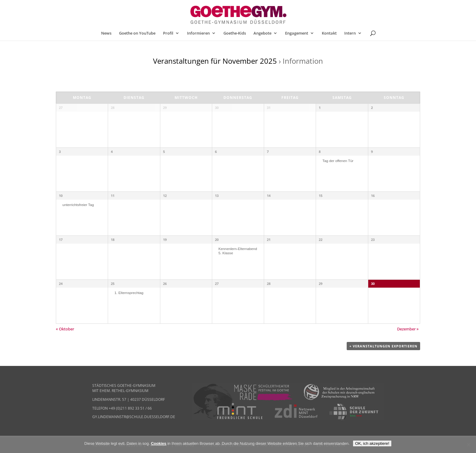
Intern (350, 33)
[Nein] (468, 445)
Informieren (198, 33)
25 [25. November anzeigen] (113, 284)
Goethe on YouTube (137, 33)
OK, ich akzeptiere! (372, 443)
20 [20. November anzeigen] (217, 240)
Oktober (65, 329)
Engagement (297, 33)
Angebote (262, 33)
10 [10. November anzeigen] (61, 196)
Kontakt (329, 33)
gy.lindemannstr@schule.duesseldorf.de (134, 417)
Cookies (159, 443)
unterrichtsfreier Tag (78, 205)
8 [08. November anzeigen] (320, 152)
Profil (168, 33)
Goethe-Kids (235, 33)
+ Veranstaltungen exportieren (383, 346)
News (106, 33)
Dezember (408, 329)
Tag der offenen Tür (338, 161)
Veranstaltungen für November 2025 (215, 61)
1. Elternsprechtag (129, 293)
